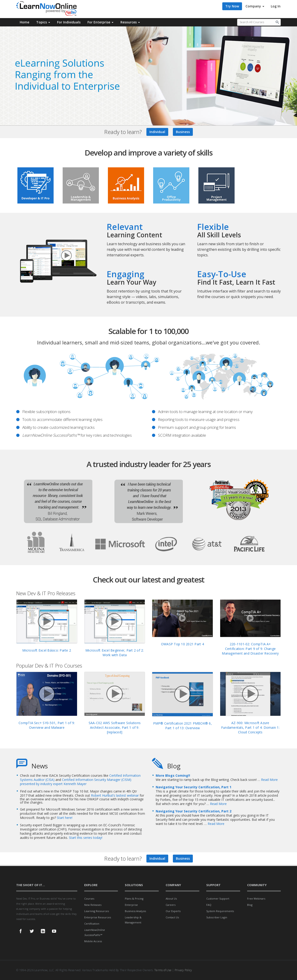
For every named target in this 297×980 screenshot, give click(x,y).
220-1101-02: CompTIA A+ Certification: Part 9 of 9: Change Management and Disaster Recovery (250, 649)
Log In (276, 6)
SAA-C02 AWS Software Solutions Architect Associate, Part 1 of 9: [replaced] (115, 727)
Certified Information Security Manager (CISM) (97, 780)
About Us (171, 899)
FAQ (209, 905)
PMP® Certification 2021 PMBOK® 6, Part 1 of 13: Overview (182, 726)
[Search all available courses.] (259, 22)
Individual (157, 132)
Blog (250, 905)
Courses (89, 899)
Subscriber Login (217, 917)
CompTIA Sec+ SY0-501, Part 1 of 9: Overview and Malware (47, 725)
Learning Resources (97, 911)
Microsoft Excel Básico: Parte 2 (47, 650)
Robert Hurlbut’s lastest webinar (115, 795)
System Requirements (220, 911)
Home (24, 22)
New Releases (93, 905)
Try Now (232, 6)
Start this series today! (86, 838)
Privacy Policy (183, 970)
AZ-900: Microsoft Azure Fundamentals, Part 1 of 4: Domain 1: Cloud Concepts (250, 727)
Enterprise (131, 905)
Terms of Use (163, 970)
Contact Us (172, 917)
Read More (269, 780)
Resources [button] (130, 22)
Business (183, 132)
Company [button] (255, 6)
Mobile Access (93, 941)
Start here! (65, 818)
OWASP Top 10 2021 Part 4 (182, 644)
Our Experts (173, 911)
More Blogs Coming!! (173, 775)
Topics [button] (43, 22)
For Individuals (69, 22)
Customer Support (218, 899)
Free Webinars (256, 899)
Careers (171, 905)
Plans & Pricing (134, 899)
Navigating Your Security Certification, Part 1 (194, 787)
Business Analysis (135, 911)
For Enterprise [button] (100, 22)
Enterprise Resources (98, 917)
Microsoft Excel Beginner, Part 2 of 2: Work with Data (115, 653)
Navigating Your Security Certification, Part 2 (194, 811)
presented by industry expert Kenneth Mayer (53, 784)
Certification (92, 924)
